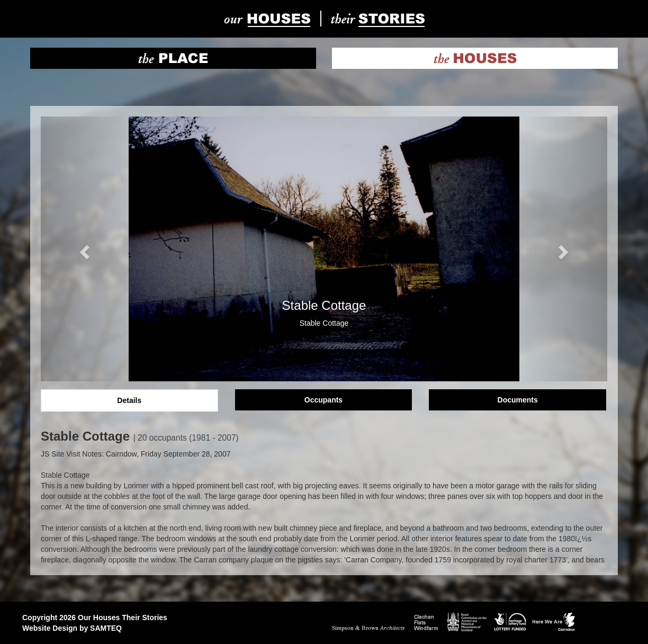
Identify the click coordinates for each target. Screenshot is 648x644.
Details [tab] (129, 400)
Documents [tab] (518, 400)
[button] (83, 249)
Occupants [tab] (323, 400)
